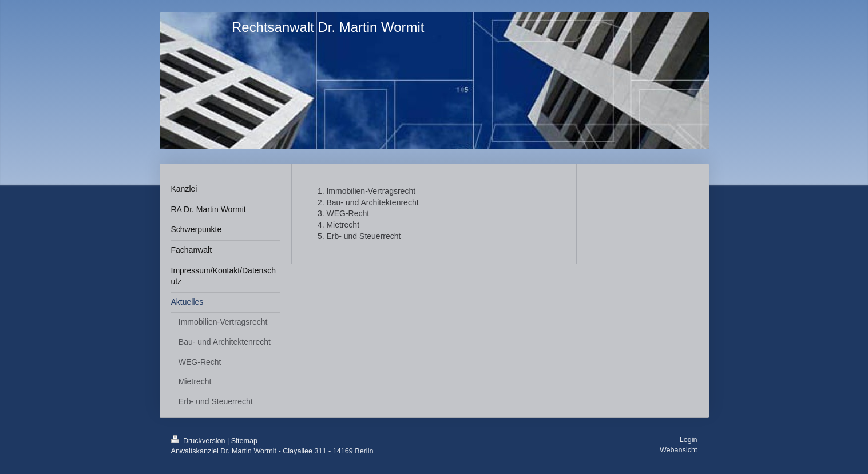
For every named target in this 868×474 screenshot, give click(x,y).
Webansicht (679, 450)
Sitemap (244, 441)
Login (689, 440)
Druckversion (199, 441)
